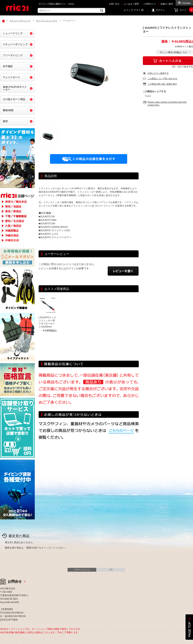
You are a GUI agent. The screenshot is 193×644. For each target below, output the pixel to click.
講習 (5, 121)
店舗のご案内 (167, 4)
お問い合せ (114, 4)
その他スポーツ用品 (14, 99)
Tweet (148, 96)
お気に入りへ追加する (158, 73)
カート (186, 10)
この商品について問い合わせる (162, 78)
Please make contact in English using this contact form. (167, 103)
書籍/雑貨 (8, 110)
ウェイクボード (11, 77)
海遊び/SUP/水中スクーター (15, 88)
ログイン (160, 10)
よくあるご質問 (131, 4)
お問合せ (15, 582)
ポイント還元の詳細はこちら (173, 52)
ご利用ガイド (150, 4)
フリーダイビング (13, 55)
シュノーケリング (13, 33)
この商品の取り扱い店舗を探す (162, 84)
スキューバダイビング (15, 44)
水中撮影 (8, 66)
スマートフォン (82, 570)
